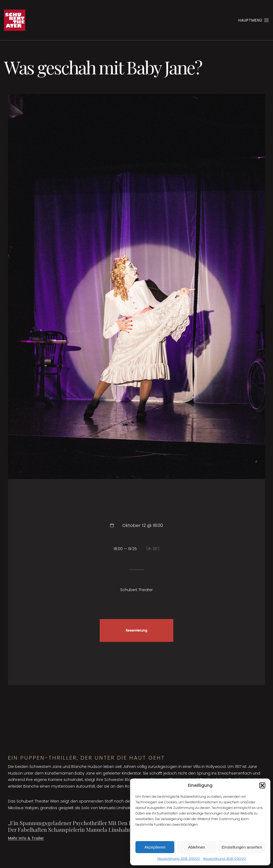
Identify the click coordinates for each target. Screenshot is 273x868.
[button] (262, 785)
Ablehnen (196, 847)
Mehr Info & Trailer (26, 838)
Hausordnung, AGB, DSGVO (179, 859)
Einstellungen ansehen (242, 847)
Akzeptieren (155, 847)
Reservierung (136, 630)
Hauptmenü (254, 20)
